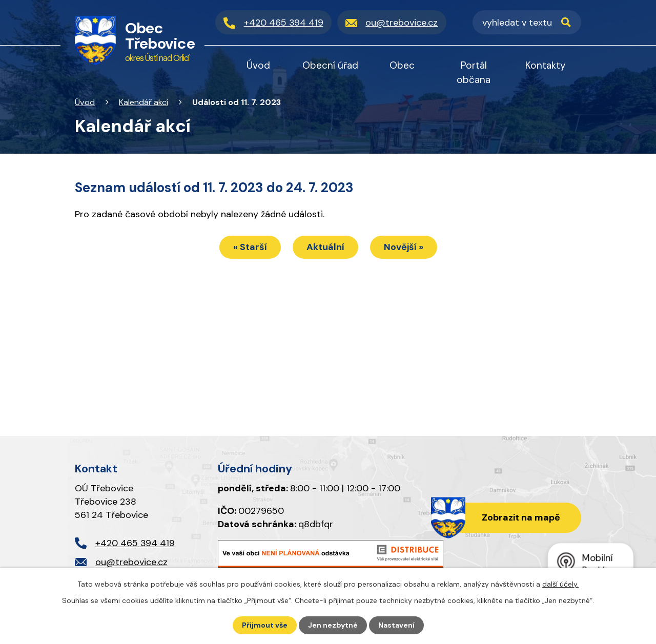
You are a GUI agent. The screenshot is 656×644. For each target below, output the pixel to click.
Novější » (404, 247)
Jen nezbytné (333, 625)
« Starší (250, 247)
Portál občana (474, 72)
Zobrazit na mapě (521, 517)
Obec (402, 65)
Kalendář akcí (143, 102)
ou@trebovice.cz (131, 562)
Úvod (85, 102)
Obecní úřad (330, 65)
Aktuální (325, 247)
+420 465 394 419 (135, 543)
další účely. (560, 584)
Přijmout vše (265, 625)
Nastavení (396, 625)
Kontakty (546, 65)
